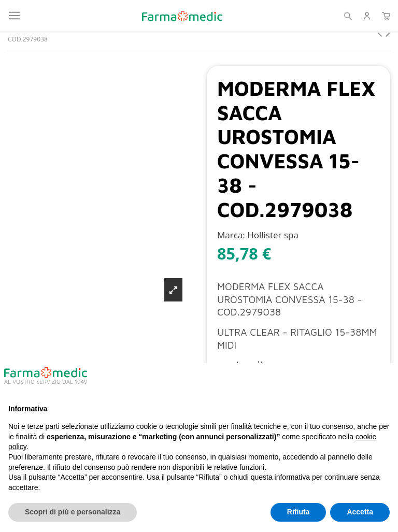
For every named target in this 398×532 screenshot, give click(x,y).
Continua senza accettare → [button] (338, 379)
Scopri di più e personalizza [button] (73, 512)
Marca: (231, 235)
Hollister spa (273, 235)
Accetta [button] (360, 512)
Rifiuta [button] (298, 512)
